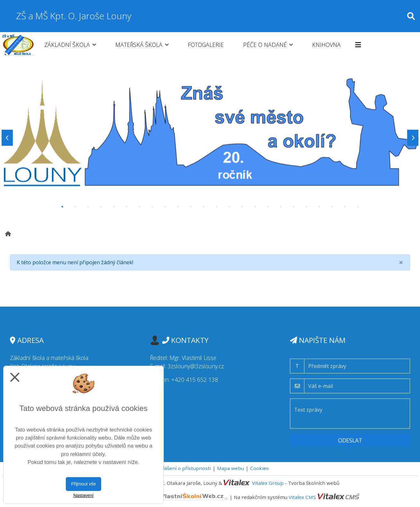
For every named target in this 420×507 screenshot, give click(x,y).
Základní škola (70, 45)
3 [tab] (88, 207)
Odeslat (350, 440)
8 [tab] (152, 207)
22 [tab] (332, 207)
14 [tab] (229, 207)
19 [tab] (293, 207)
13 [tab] (216, 207)
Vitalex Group (268, 483)
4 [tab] (101, 207)
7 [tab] (139, 207)
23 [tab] (345, 207)
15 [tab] (242, 207)
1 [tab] (62, 207)
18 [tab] (281, 207)
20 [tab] (306, 207)
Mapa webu (231, 468)
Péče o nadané (268, 45)
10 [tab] (178, 207)
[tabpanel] (210, 138)
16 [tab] (255, 207)
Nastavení (83, 495)
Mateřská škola (142, 45)
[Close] (401, 262)
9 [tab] (165, 207)
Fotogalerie (206, 45)
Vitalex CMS (302, 497)
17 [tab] (268, 207)
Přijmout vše (83, 484)
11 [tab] (191, 207)
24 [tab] (358, 207)
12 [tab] (204, 207)
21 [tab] (319, 207)
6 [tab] (127, 207)
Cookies (259, 468)
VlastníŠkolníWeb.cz (169, 497)
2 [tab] (75, 207)
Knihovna (326, 45)
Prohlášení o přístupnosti (181, 468)
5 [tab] (114, 207)
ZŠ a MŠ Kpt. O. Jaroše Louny (74, 16)
